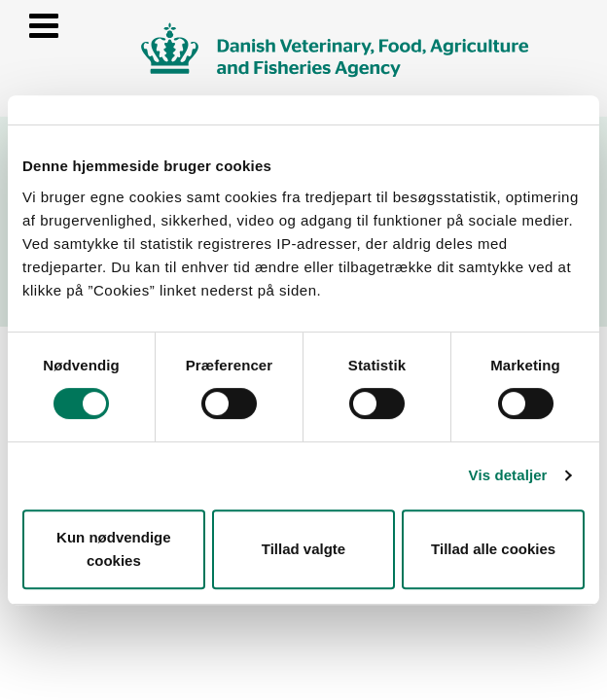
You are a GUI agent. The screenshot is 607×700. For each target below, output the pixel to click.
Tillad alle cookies (493, 549)
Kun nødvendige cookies (114, 549)
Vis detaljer (508, 475)
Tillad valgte (303, 549)
